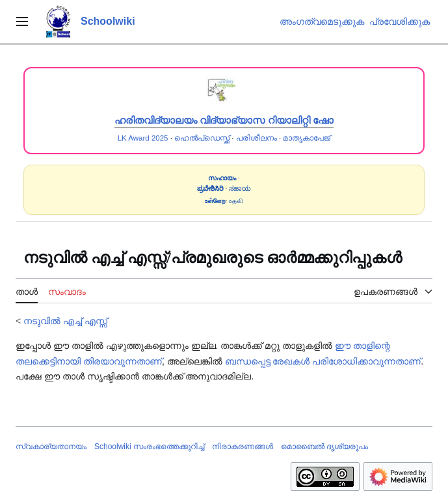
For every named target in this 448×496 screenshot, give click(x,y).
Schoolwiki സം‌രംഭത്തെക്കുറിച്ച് (149, 447)
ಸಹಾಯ (240, 188)
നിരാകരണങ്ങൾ (243, 447)
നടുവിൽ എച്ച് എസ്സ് (65, 321)
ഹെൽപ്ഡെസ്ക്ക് (202, 138)
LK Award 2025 (143, 138)
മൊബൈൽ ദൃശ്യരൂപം (324, 447)
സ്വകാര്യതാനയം (51, 447)
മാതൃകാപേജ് (307, 138)
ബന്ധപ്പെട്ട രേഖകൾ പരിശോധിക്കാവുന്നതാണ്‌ (323, 361)
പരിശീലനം (257, 138)
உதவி (236, 201)
